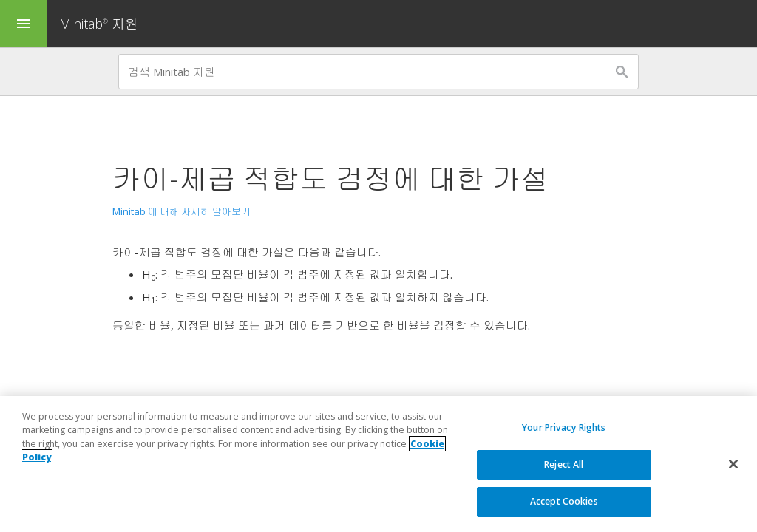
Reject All (564, 464)
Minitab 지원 (99, 24)
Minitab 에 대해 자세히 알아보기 (181, 211)
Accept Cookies (564, 501)
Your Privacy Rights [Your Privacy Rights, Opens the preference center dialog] (564, 427)
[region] (378, 464)
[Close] (733, 464)
